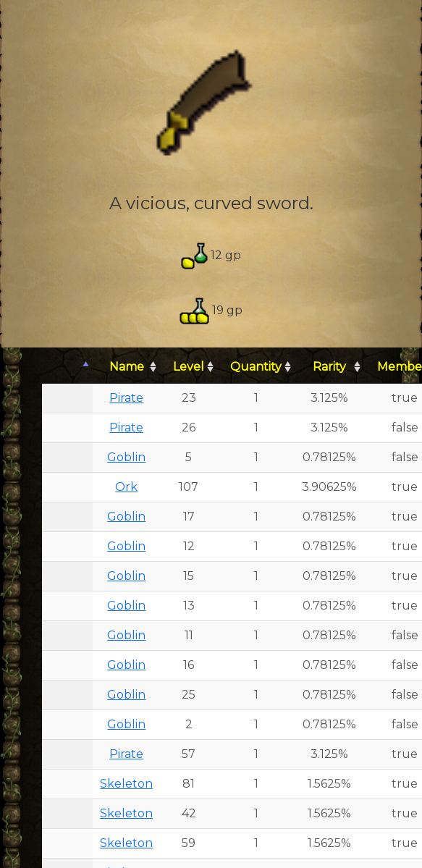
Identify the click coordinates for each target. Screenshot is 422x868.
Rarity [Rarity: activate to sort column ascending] (329, 367)
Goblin (126, 457)
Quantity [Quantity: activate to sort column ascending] (256, 367)
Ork (126, 487)
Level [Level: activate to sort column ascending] (189, 367)
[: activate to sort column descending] (67, 367)
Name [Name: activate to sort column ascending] (127, 367)
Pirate (126, 398)
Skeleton (126, 784)
